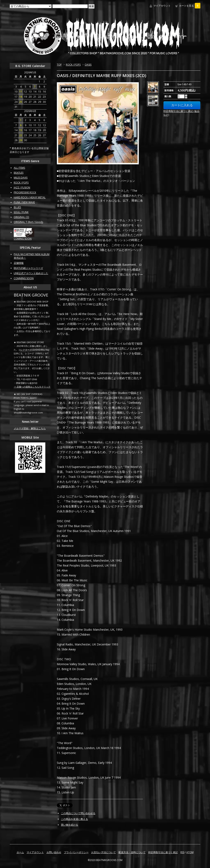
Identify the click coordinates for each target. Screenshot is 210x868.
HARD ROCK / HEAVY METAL (30, 197)
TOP (59, 65)
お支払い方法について (104, 852)
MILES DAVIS (21, 178)
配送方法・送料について (132, 852)
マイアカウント (162, 6)
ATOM (190, 852)
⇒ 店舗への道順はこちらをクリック (32, 387)
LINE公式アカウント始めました (31, 273)
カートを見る (190, 6)
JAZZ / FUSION (22, 188)
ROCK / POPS (73, 65)
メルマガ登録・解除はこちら (30, 428)
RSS (182, 852)
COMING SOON (23, 239)
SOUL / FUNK (21, 212)
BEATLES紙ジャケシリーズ (28, 268)
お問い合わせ (54, 852)
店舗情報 (19, 263)
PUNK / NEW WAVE (24, 202)
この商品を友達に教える (74, 819)
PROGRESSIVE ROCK (25, 192)
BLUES (17, 207)
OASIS (88, 65)
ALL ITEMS (19, 168)
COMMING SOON (24, 278)
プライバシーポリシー (76, 852)
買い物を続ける (70, 825)
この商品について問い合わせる (78, 813)
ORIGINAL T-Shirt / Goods (28, 222)
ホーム (20, 852)
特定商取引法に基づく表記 (163, 852)
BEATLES (19, 173)
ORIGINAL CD (21, 217)
